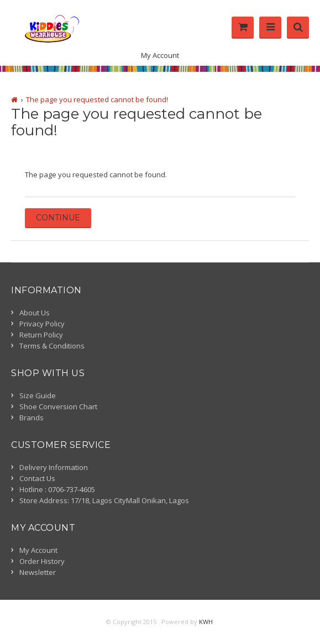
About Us (35, 313)
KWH (206, 622)
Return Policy (41, 335)
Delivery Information (54, 467)
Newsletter (38, 572)
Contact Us (37, 478)
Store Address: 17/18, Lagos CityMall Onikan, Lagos (104, 500)
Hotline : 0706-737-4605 (57, 489)
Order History (42, 561)
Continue (58, 218)
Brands (32, 418)
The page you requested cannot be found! (97, 99)
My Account (160, 55)
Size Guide (38, 395)
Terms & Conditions (52, 346)
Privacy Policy (42, 324)
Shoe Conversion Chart (58, 407)
